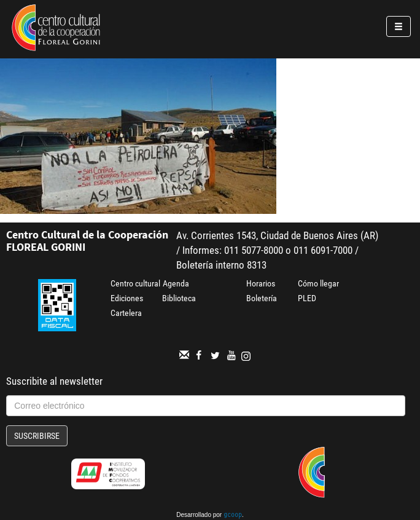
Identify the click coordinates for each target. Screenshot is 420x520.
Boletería (262, 298)
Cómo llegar (318, 283)
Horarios (261, 283)
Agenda (176, 283)
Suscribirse (37, 436)
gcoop (233, 516)
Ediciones (127, 298)
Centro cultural (135, 283)
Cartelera (126, 313)
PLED (307, 298)
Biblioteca (179, 298)
